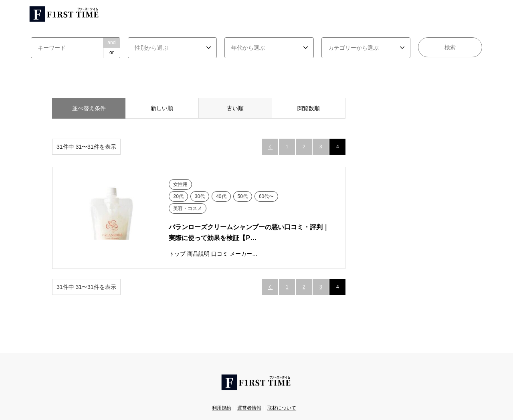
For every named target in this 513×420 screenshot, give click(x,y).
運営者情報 (249, 408)
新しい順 (162, 108)
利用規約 (222, 408)
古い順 (235, 108)
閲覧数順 (309, 108)
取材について (282, 408)
